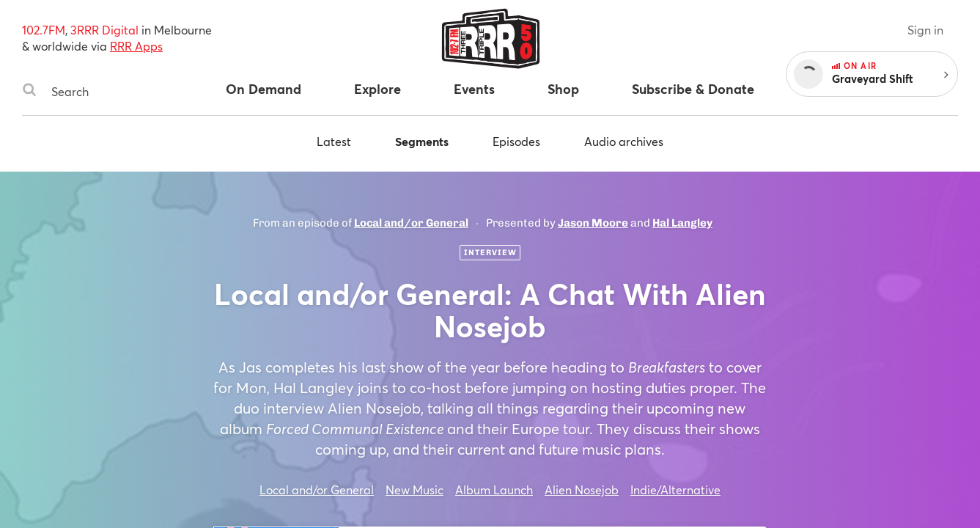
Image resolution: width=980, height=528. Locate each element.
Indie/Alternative (675, 489)
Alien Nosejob (582, 489)
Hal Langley (682, 223)
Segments (422, 141)
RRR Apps (136, 46)
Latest (334, 141)
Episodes (516, 141)
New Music (415, 489)
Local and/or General (411, 223)
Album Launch (494, 489)
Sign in (925, 30)
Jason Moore (593, 223)
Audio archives (624, 141)
